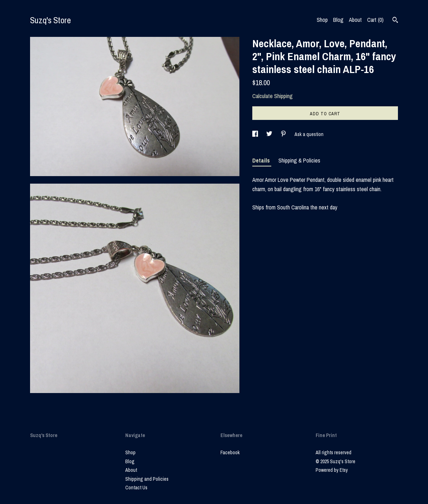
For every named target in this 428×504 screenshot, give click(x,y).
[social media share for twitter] (270, 134)
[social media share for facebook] (256, 134)
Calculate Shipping (273, 96)
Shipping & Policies (299, 160)
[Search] (395, 21)
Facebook (230, 452)
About (355, 20)
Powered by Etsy (332, 470)
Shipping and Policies (147, 479)
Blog (338, 20)
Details (262, 160)
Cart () (375, 20)
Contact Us (136, 488)
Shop (322, 20)
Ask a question (309, 134)
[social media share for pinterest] (284, 134)
